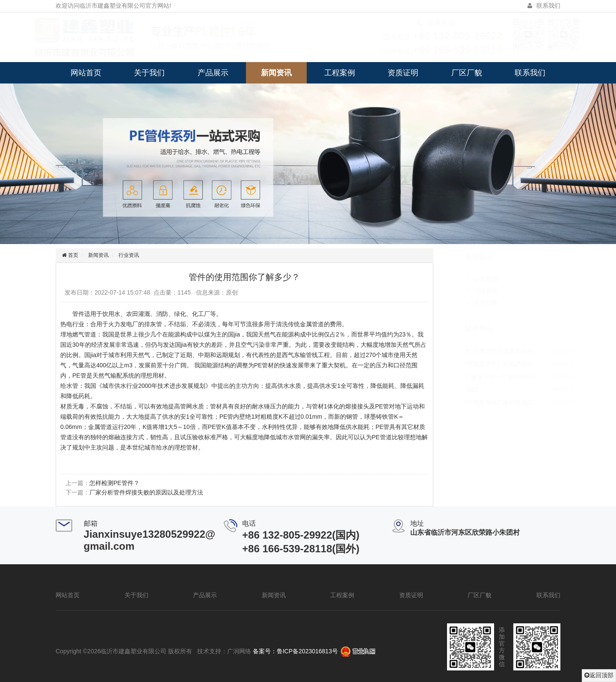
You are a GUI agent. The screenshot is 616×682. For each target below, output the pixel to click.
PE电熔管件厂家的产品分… (483, 364)
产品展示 (213, 73)
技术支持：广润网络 (224, 651)
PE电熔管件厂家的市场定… (483, 402)
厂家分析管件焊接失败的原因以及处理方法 (145, 492)
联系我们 (530, 73)
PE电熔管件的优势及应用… (483, 351)
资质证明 (403, 73)
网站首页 (86, 73)
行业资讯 (127, 255)
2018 (453, 390)
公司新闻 (467, 279)
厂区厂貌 (467, 73)
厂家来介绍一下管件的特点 (482, 377)
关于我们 (149, 73)
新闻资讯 (276, 73)
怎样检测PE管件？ (113, 483)
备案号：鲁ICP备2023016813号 (295, 651)
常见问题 (467, 302)
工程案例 (340, 73)
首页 (71, 255)
